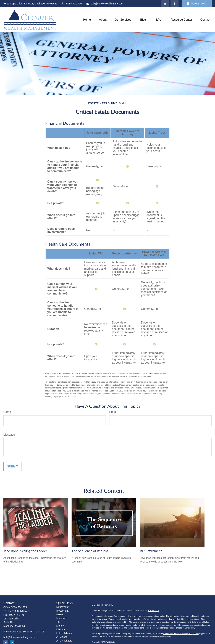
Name (7, 412)
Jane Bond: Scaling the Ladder (25, 551)
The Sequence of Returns (90, 551)
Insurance (62, 618)
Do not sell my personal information (158, 636)
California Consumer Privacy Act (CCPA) (181, 634)
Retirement (62, 607)
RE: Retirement (151, 551)
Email (113, 412)
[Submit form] (13, 467)
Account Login (197, 4)
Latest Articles (64, 633)
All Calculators (64, 641)
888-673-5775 (22, 611)
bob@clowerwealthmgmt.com (105, 4)
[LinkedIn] (165, 4)
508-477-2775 (72, 4)
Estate (60, 614)
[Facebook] (175, 4)
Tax (58, 622)
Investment (62, 611)
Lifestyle (61, 629)
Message (9, 435)
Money (60, 626)
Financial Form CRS (104, 605)
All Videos (62, 637)
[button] (87, 20)
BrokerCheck (153, 611)
